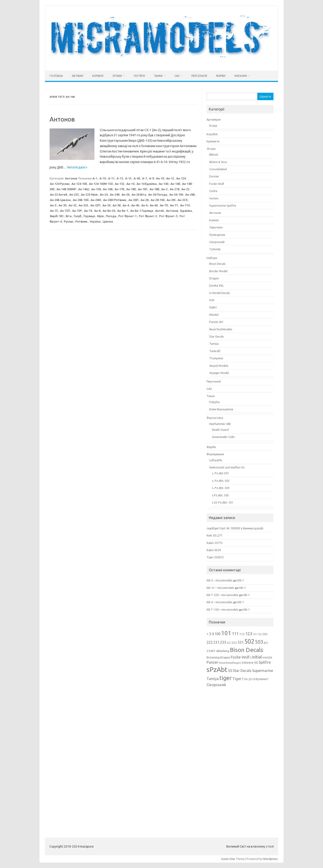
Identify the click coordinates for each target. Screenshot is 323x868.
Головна (56, 76)
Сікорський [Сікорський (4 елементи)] (216, 685)
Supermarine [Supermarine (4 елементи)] (263, 671)
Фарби (221, 76)
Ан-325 (83, 205)
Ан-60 (154, 205)
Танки (158, 76)
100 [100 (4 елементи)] (217, 634)
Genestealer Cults (223, 437)
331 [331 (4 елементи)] (241, 642)
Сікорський (217, 242)
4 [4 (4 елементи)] (213, 634)
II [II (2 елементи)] (251, 658)
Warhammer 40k (220, 424)
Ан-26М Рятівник (115, 200)
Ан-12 (170, 178)
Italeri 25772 (215, 543)
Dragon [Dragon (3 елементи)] (225, 657)
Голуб (78, 216)
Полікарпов (217, 235)
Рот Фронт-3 (168, 216)
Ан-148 (175, 184)
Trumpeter (216, 358)
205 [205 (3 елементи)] (265, 634)
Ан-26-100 (176, 194)
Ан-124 (181, 178)
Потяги (139, 76)
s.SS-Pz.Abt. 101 (223, 502)
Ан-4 (126, 205)
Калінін (214, 220)
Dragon (214, 278)
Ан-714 (185, 205)
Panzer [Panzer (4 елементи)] (212, 662)
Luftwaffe (216, 460)
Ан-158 (96, 189)
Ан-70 (164, 205)
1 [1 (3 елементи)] (207, 634)
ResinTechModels (221, 329)
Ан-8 (97, 211)
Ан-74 (88, 211)
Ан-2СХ (183, 200)
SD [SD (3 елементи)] (256, 663)
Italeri (213, 307)
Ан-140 (164, 184)
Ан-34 (106, 205)
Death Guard (220, 430)
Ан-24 (104, 194)
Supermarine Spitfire (223, 205)
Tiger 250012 (215, 557)
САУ (177, 76)
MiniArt (214, 315)
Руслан (69, 221)
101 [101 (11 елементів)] (226, 633)
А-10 (103, 178)
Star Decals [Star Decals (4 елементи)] (242, 671)
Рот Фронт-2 (148, 216)
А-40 (137, 178)
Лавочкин (216, 227)
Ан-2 (164, 189)
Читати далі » (77, 167)
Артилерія (214, 119)
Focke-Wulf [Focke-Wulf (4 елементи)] (240, 657)
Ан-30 (62, 205)
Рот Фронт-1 (128, 216)
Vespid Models (219, 366)
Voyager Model (219, 373)
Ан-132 (120, 184)
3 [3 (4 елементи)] (210, 634)
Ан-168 (108, 189)
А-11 (111, 178)
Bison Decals (217, 264)
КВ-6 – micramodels (219, 602)
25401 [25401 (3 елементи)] (211, 651)
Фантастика (215, 418)
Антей (159, 211)
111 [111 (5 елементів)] (235, 634)
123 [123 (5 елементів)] (249, 634)
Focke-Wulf (217, 184)
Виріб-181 (57, 216)
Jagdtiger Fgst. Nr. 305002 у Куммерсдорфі (235, 528)
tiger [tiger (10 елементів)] (226, 678)
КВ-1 (241, 580)
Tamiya (214, 344)
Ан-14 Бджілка (147, 184)
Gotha (213, 191)
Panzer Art (216, 322)
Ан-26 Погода (158, 194)
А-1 (95, 178)
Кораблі (98, 76)
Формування (215, 454)
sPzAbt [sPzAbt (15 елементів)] (217, 670)
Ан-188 (154, 189)
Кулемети (213, 141)
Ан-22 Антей (59, 194)
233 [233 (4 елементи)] (223, 642)
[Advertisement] (240, 759)
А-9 (152, 178)
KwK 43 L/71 (214, 535)
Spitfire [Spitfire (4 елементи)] (265, 662)
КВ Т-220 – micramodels (222, 595)
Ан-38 (117, 205)
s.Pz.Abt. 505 (220, 495)
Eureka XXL (216, 285)
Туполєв (215, 249)
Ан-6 (144, 205)
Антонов (62, 119)
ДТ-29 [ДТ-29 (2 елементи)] (252, 679)
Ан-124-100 (79, 184)
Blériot (214, 155)
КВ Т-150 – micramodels (222, 610)
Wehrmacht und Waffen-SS (227, 467)
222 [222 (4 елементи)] (210, 642)
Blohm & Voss (218, 162)
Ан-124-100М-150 (101, 184)
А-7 (145, 178)
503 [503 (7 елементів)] (259, 642)
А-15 (128, 178)
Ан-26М (96, 200)
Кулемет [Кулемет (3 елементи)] (262, 679)
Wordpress (270, 859)
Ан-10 (160, 178)
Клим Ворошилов (221, 409)
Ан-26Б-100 (81, 200)
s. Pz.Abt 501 (220, 473)
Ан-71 (174, 205)
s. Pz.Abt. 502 (221, 481)
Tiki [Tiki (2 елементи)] (246, 679)
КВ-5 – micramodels (219, 580)
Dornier (214, 176)
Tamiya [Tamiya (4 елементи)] (213, 679)
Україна (95, 221)
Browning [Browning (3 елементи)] (213, 657)
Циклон (108, 221)
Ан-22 (185, 189)
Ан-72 (54, 211)
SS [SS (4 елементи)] (230, 671)
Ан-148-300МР (66, 189)
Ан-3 (53, 205)
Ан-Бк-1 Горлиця (142, 211)
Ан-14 (130, 184)
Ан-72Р (77, 211)
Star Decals (217, 336)
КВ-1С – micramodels (220, 588)
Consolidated (218, 169)
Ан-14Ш (84, 189)
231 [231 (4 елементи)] (216, 642)
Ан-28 (145, 200)
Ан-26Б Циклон (60, 200)
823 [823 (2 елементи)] (266, 643)
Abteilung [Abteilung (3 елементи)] (223, 651)
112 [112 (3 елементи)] (242, 634)
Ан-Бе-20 (109, 211)
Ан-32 (73, 205)
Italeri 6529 (214, 550)
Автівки (77, 76)
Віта (69, 216)
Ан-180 (131, 189)
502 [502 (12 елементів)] (249, 641)
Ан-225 (74, 194)
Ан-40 (135, 205)
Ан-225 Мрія (89, 194)
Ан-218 (175, 189)
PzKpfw (214, 402)
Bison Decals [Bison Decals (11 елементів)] (247, 650)
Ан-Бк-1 (123, 211)
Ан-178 (119, 189)
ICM (212, 300)
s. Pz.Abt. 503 (221, 488)
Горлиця (89, 216)
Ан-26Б (190, 194)
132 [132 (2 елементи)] (260, 634)
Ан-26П (133, 200)
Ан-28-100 (158, 200)
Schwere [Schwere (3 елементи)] (248, 663)
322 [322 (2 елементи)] (229, 643)
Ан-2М (171, 200)
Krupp (213, 126)
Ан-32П (95, 205)
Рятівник (81, 221)
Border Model (218, 271)
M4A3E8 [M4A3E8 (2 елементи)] (267, 658)
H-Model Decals (220, 293)
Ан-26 (125, 194)
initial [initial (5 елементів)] (257, 657)
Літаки (117, 76)
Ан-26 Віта (139, 194)
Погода (111, 216)
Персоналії (199, 76)
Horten (214, 198)
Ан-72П (65, 211)
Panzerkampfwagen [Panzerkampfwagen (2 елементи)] (230, 663)
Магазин (241, 76)
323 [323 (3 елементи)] (234, 643)
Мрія (100, 216)
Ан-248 (115, 194)
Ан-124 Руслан (60, 184)
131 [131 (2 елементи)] (255, 634)
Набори (212, 258)
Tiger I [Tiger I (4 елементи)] (238, 679)
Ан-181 (143, 189)
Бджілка (186, 211)
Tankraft (215, 351)
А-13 (120, 178)
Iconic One (228, 859)
